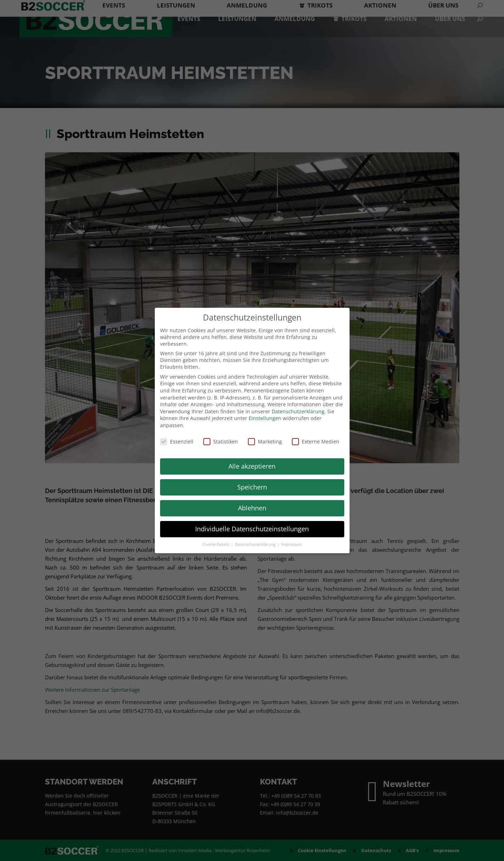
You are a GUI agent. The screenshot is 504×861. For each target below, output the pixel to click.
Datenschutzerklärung (298, 411)
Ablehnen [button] (252, 508)
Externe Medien (316, 441)
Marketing (265, 441)
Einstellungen (265, 418)
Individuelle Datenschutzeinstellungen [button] (252, 529)
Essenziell (177, 441)
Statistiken (221, 441)
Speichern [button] (252, 487)
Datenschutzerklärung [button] (256, 544)
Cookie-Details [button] (216, 544)
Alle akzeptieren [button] (252, 466)
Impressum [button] (291, 544)
